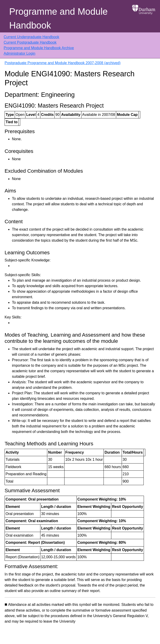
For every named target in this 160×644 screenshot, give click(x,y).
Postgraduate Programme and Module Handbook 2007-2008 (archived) (63, 63)
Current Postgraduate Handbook (30, 42)
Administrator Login (20, 53)
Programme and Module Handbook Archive (39, 48)
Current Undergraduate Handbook (31, 37)
